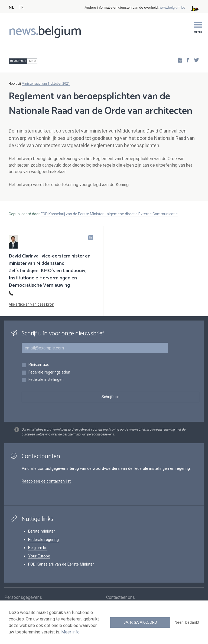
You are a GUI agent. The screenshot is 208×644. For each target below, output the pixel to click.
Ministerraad (39, 365)
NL (11, 7)
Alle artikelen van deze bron (31, 304)
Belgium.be (38, 548)
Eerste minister (42, 531)
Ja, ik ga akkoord (140, 622)
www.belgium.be (172, 7)
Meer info (70, 632)
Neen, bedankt (187, 622)
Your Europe (39, 556)
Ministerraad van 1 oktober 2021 (46, 84)
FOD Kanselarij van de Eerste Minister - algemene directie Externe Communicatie (109, 214)
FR (21, 7)
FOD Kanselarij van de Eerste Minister (61, 564)
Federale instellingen (46, 380)
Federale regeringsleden (49, 373)
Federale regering (43, 540)
